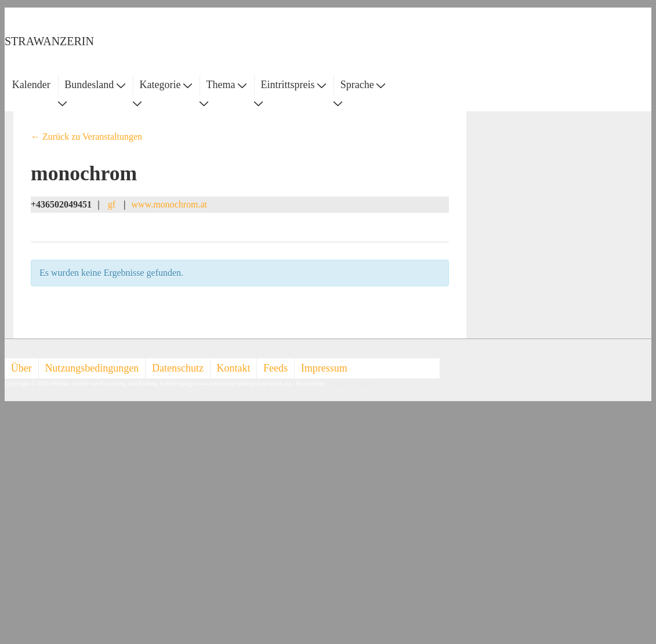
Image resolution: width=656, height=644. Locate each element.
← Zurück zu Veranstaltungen (86, 137)
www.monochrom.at (170, 204)
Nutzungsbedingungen (92, 368)
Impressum (324, 368)
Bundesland (95, 85)
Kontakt (234, 368)
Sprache (363, 85)
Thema (226, 85)
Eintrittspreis (294, 85)
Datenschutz (178, 368)
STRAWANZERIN (49, 41)
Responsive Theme (350, 383)
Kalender (31, 85)
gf (112, 204)
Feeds (276, 368)
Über (21, 368)
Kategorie (165, 85)
